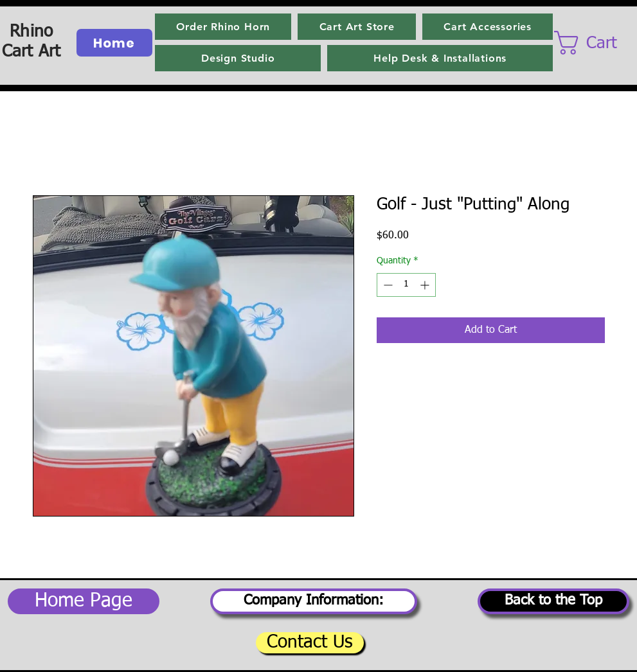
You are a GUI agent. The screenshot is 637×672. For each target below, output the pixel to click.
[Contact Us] (310, 643)
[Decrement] (387, 285)
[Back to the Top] (553, 601)
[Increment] (426, 285)
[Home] (114, 43)
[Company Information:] (314, 601)
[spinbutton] (406, 285)
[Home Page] (84, 601)
